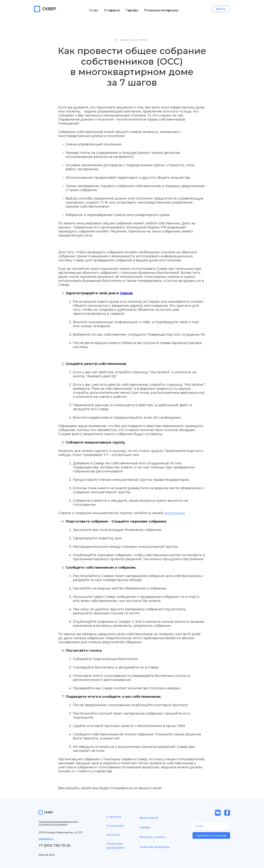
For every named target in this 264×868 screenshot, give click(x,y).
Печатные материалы (154, 847)
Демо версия (149, 818)
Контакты (113, 835)
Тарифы (132, 10)
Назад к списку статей (131, 40)
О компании (115, 826)
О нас (94, 10)
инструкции (175, 513)
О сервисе (112, 10)
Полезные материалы (161, 10)
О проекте (114, 817)
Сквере (126, 293)
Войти (221, 9)
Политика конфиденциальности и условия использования (58, 823)
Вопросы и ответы (152, 837)
